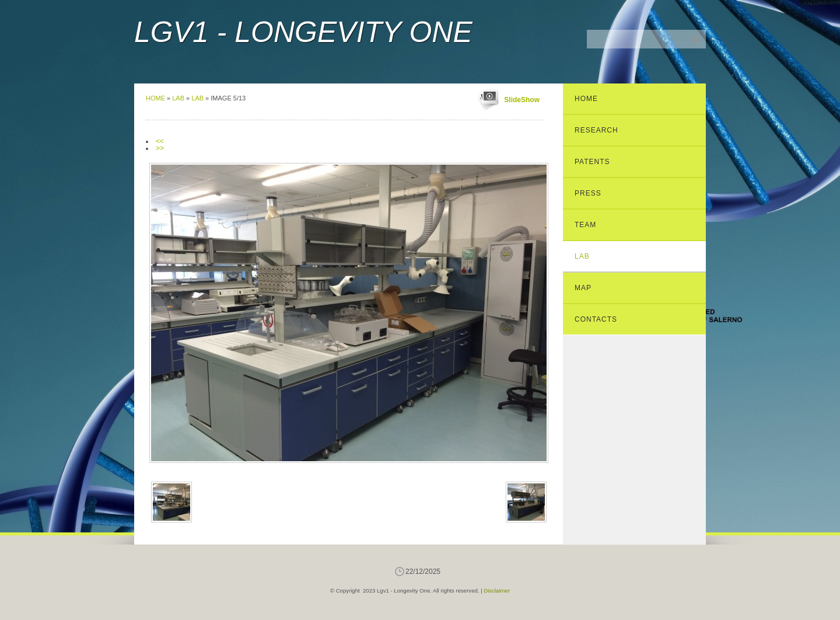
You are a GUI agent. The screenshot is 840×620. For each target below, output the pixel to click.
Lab (178, 98)
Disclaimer (497, 591)
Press (588, 193)
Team (585, 225)
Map (583, 288)
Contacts (596, 319)
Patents (592, 162)
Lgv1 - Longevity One (303, 32)
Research (596, 130)
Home (155, 98)
